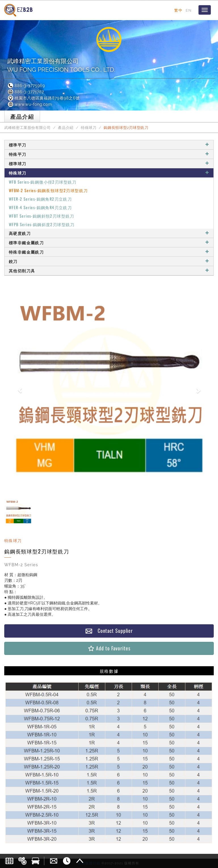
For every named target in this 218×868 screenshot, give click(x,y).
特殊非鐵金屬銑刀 (109, 252)
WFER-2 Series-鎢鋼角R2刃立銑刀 (40, 199)
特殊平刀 (109, 154)
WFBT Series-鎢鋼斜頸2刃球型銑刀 (42, 216)
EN (189, 10)
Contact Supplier (109, 631)
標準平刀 (109, 145)
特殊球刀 (89, 128)
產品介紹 (66, 128)
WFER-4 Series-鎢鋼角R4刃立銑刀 (40, 207)
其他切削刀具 (109, 270)
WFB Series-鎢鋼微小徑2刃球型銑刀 (43, 182)
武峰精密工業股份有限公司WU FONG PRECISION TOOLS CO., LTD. (61, 65)
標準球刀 (109, 163)
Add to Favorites (109, 648)
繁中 (178, 10)
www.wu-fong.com (30, 104)
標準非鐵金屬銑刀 (109, 242)
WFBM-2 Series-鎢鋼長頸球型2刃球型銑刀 (48, 190)
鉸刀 (109, 261)
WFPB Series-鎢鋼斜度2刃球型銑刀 (42, 224)
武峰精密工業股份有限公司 (28, 128)
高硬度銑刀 (109, 233)
